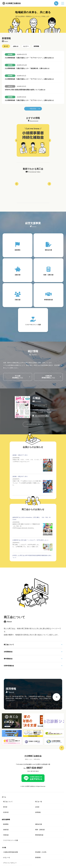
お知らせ (16, 46)
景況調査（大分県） (41, 852)
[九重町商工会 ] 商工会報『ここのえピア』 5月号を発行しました (31, 540)
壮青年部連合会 (33, 666)
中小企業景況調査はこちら (21, 377)
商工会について (33, 645)
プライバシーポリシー (10, 863)
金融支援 (6, 830)
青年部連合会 (33, 659)
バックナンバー (33, 424)
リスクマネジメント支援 (11, 840)
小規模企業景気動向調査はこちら (51, 377)
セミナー (26, 46)
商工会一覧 (39, 802)
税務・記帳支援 (40, 830)
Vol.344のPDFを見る (41, 416)
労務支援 (6, 835)
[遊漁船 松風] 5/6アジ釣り (20, 477)
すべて (6, 46)
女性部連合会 (33, 652)
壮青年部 (6, 812)
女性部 (37, 807)
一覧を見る (34, 109)
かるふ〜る (7, 858)
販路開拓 (6, 824)
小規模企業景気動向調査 (11, 852)
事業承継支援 (39, 835)
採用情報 (36, 46)
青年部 (5, 807)
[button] (17, 140)
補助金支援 (39, 824)
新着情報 (38, 858)
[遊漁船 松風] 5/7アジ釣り (20, 455)
